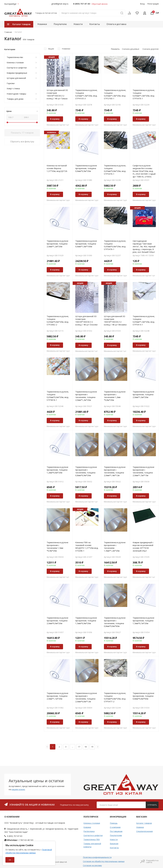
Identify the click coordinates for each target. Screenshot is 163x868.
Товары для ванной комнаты (92, 845)
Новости (78, 24)
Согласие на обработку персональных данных (104, 861)
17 (79, 747)
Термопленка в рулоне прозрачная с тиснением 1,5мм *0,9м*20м (57, 547)
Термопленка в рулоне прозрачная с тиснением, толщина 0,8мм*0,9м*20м (86, 471)
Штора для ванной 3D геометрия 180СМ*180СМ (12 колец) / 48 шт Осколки (86, 320)
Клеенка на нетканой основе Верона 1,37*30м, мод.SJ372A (57, 168)
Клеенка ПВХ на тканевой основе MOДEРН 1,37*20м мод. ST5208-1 (87, 547)
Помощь (114, 823)
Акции (51, 49)
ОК (10, 860)
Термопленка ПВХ (92, 839)
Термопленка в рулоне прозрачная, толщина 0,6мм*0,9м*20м (86, 168)
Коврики (87, 827)
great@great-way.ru (60, 4)
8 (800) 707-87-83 (82, 4)
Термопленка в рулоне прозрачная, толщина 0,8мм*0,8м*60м (143, 696)
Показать (22, 133)
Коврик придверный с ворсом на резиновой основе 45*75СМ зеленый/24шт (143, 547)
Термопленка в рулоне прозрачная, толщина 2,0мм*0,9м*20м (57, 621)
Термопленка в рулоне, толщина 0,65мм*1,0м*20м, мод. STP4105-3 (86, 94)
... (72, 747)
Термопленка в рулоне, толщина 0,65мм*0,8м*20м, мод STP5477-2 (115, 697)
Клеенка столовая (92, 823)
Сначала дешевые (131, 49)
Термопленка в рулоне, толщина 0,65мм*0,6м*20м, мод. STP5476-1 (115, 245)
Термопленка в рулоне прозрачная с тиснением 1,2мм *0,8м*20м (115, 396)
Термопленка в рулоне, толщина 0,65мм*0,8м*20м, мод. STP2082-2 (58, 320)
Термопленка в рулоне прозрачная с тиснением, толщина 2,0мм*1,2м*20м (86, 396)
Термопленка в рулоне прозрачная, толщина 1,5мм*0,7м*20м (143, 621)
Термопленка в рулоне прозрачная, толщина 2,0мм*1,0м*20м (143, 394)
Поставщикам (116, 831)
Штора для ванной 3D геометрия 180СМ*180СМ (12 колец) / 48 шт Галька (57, 94)
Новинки (42, 24)
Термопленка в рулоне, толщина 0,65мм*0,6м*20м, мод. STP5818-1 (58, 396)
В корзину (55, 119)
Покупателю (60, 24)
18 (86, 747)
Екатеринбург (12, 4)
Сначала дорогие (151, 49)
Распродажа (89, 831)
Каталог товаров (144, 823)
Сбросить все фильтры (22, 142)
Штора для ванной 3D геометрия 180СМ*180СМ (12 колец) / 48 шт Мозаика (115, 320)
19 (92, 747)
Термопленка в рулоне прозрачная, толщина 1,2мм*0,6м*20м (57, 470)
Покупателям (116, 835)
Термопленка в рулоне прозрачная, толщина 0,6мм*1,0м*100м (86, 244)
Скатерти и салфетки (93, 835)
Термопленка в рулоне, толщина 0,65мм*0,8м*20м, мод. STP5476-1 (115, 170)
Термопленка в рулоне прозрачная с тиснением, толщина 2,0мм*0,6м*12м (86, 697)
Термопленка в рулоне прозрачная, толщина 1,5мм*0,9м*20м (86, 621)
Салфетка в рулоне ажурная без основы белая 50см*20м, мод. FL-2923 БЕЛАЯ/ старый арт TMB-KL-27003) (144, 171)
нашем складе (18, 789)
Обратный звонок (100, 4)
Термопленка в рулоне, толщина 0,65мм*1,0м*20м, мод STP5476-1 (144, 94)
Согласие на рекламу (92, 865)
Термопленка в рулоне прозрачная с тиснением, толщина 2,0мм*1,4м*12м (115, 471)
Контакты (95, 24)
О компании (115, 827)
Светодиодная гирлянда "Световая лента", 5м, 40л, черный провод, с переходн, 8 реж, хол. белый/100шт (144, 246)
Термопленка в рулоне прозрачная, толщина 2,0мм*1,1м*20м (57, 696)
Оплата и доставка (116, 24)
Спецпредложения (144, 831)
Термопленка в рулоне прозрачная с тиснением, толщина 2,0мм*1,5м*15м (143, 471)
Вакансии (114, 844)
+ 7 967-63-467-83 (19, 840)
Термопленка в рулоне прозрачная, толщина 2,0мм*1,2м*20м (57, 244)
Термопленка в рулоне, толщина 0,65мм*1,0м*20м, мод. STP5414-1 (144, 320)
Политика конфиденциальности (97, 857)
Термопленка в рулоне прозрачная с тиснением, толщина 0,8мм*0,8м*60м (115, 622)
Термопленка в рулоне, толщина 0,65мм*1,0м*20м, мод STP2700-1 (115, 94)
